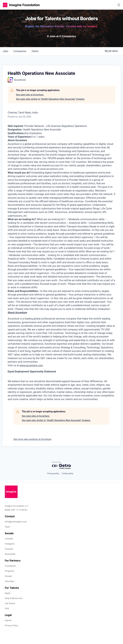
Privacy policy (53, 474)
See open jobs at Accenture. (30, 95)
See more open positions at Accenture (32, 439)
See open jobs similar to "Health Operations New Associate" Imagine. (50, 99)
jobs (5, 51)
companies (20, 51)
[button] (5, 5)
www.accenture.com (31, 365)
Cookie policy (67, 474)
